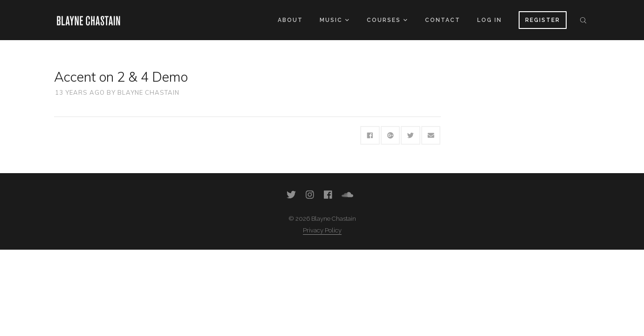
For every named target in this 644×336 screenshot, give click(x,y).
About (290, 20)
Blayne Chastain (148, 92)
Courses (387, 20)
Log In (490, 20)
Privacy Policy (322, 230)
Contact (443, 20)
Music (334, 20)
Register (543, 20)
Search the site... (583, 20)
